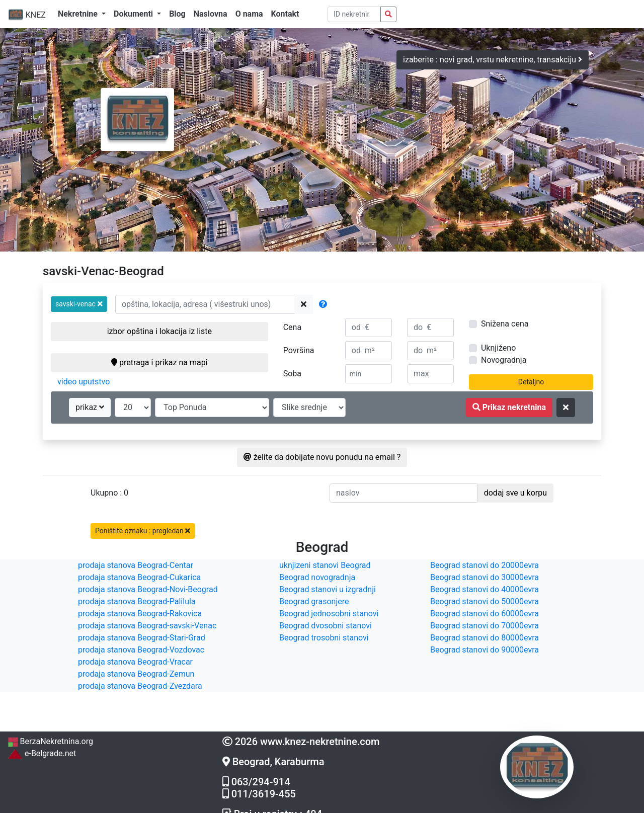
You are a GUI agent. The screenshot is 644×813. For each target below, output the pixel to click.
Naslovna (211, 14)
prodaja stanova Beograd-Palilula (137, 601)
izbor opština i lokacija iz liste (159, 331)
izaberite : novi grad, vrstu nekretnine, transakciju (493, 60)
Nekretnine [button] (79, 14)
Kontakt (285, 14)
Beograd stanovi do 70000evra (485, 626)
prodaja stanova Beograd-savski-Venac (147, 626)
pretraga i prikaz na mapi (159, 362)
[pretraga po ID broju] (354, 14)
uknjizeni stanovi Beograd (325, 565)
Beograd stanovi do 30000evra (485, 577)
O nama (249, 14)
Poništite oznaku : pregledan (143, 531)
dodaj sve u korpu (515, 493)
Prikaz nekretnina (509, 407)
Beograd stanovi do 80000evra (485, 638)
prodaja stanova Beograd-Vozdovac (141, 650)
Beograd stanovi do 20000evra (485, 565)
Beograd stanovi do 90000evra (485, 650)
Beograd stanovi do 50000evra (485, 601)
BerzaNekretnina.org (50, 741)
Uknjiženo (498, 348)
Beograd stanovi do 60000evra (485, 614)
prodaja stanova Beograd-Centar (136, 565)
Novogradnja (504, 360)
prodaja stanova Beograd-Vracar (135, 662)
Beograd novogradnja (317, 577)
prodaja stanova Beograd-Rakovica (140, 614)
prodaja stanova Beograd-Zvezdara (140, 686)
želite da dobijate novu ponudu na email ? (322, 457)
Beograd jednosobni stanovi (329, 614)
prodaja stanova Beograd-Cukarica (139, 577)
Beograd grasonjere (314, 601)
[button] (79, 304)
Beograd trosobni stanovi (324, 638)
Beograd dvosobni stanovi (326, 626)
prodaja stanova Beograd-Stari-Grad (142, 638)
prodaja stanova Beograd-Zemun (136, 674)
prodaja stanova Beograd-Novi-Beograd (148, 589)
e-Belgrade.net (42, 753)
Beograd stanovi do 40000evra (485, 589)
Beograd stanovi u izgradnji (328, 589)
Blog (177, 14)
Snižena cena (505, 324)
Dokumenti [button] (134, 14)
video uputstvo (84, 382)
